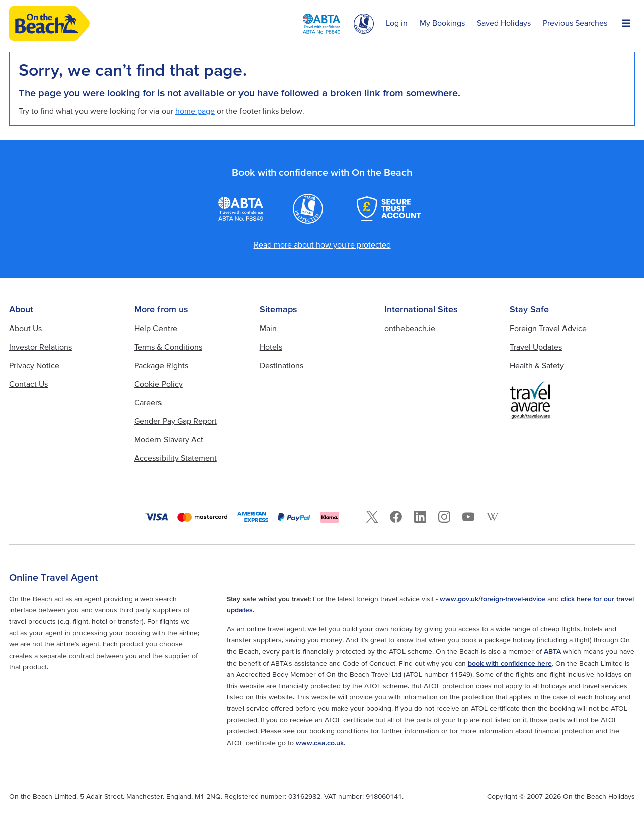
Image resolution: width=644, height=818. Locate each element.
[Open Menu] (626, 24)
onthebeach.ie (410, 328)
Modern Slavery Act (169, 439)
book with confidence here (510, 663)
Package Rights (161, 365)
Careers (148, 402)
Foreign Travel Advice (548, 328)
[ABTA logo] (321, 24)
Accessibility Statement (176, 458)
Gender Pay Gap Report (176, 421)
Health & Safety (537, 365)
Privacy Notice (34, 365)
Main (268, 328)
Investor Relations (41, 347)
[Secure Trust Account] (389, 209)
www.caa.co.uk (320, 743)
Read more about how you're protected (322, 244)
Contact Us (28, 384)
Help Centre (156, 328)
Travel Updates (536, 347)
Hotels (271, 347)
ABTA (552, 651)
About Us (25, 328)
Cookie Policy (158, 384)
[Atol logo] (308, 209)
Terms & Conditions (168, 347)
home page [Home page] (195, 111)
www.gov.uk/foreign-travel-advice (493, 599)
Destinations (281, 365)
